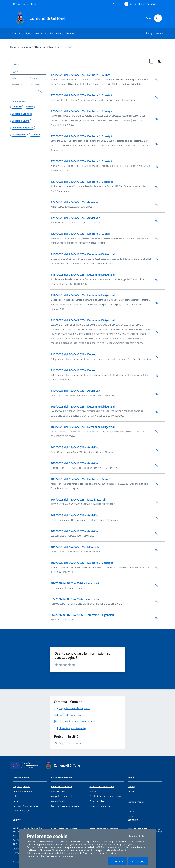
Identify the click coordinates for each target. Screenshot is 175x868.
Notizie (131, 786)
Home (14, 47)
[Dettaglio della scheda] (162, 79)
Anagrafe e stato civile (62, 796)
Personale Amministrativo (26, 806)
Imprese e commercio (100, 806)
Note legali (18, 862)
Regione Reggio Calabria (25, 4)
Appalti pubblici (97, 801)
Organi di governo (21, 786)
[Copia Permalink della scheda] (155, 79)
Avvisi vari (17, 107)
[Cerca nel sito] (158, 18)
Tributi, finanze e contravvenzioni (106, 796)
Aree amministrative (23, 791)
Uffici (15, 796)
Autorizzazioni (58, 801)
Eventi (131, 816)
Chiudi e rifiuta (136, 836)
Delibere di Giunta (21, 121)
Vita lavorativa (58, 791)
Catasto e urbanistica (61, 786)
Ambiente (94, 791)
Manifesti (35, 135)
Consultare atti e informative (37, 47)
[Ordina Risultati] (159, 61)
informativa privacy (71, 856)
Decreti (30, 107)
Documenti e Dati (21, 811)
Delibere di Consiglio (22, 114)
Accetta (140, 861)
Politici (16, 801)
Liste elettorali (19, 135)
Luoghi (131, 811)
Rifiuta (119, 861)
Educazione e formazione (102, 786)
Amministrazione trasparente (104, 829)
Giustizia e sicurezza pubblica (65, 806)
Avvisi (131, 791)
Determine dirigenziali (22, 128)
